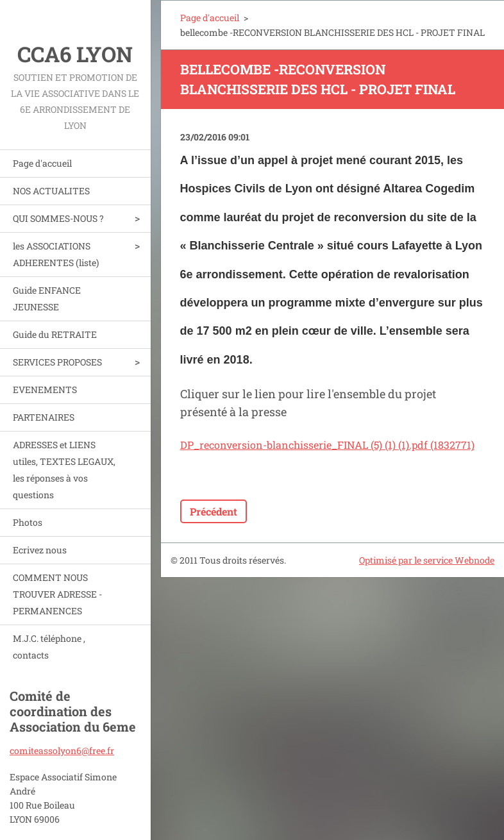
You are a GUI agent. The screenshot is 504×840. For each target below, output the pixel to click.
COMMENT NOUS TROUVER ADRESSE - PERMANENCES (57, 594)
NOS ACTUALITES (51, 191)
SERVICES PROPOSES (57, 362)
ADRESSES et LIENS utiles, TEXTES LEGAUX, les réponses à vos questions (64, 470)
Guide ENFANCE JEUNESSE (47, 298)
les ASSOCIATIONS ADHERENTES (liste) (56, 254)
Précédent (214, 511)
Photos (28, 522)
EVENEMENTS (45, 390)
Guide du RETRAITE (55, 334)
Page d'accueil (42, 163)
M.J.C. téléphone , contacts (49, 647)
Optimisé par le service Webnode (427, 560)
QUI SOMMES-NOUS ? (58, 218)
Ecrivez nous (40, 550)
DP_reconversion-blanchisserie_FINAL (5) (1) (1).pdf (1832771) (327, 445)
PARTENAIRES (44, 417)
